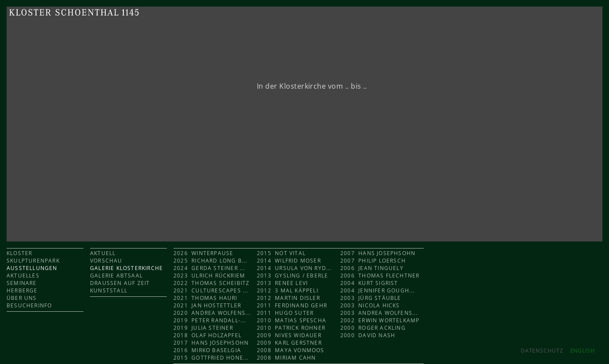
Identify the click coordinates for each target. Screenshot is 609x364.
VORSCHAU (106, 261)
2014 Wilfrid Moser (289, 261)
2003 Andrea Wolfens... (379, 313)
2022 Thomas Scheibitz (211, 283)
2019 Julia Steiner (203, 328)
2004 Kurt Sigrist (369, 283)
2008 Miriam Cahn (286, 358)
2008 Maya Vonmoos (291, 350)
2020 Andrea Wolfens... (212, 313)
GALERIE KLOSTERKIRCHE (126, 268)
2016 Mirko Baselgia (207, 350)
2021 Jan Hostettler (207, 305)
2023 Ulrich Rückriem (209, 276)
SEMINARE (22, 283)
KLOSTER (19, 253)
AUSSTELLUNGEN (32, 268)
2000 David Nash (368, 335)
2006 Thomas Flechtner (380, 276)
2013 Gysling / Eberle (292, 276)
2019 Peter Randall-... (210, 320)
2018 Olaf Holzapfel (207, 335)
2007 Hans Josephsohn (378, 253)
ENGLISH (583, 351)
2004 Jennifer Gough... (378, 290)
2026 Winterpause (204, 253)
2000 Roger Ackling (373, 328)
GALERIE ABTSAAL (116, 276)
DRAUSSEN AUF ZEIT (120, 283)
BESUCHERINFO (29, 305)
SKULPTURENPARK (33, 261)
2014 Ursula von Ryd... (294, 268)
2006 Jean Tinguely (372, 268)
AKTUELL (103, 253)
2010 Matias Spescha (292, 320)
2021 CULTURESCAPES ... (211, 290)
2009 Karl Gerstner (289, 343)
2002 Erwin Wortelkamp (380, 320)
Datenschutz (542, 351)
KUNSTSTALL (109, 290)
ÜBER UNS (22, 298)
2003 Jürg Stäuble (371, 298)
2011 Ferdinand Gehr (292, 305)
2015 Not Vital (281, 253)
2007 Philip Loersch (373, 261)
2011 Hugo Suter (285, 313)
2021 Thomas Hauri (205, 298)
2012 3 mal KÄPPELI (288, 290)
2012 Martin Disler (288, 298)
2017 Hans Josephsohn (211, 343)
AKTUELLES (23, 276)
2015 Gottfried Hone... (211, 358)
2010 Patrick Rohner (291, 328)
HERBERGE (22, 290)
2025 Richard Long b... (211, 261)
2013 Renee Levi (282, 283)
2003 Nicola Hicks (370, 305)
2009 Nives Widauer (289, 335)
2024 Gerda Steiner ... (209, 268)
